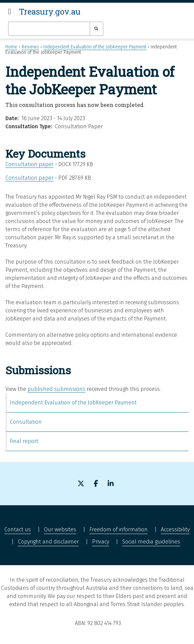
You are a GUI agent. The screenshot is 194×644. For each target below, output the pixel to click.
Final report (24, 441)
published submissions (56, 389)
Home (11, 47)
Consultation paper (29, 164)
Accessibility (175, 529)
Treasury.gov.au (50, 12)
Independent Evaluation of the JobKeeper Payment (95, 47)
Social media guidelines (151, 542)
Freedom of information (118, 529)
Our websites (60, 529)
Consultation (26, 422)
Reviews (30, 47)
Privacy (101, 542)
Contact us (18, 529)
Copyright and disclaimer (48, 542)
